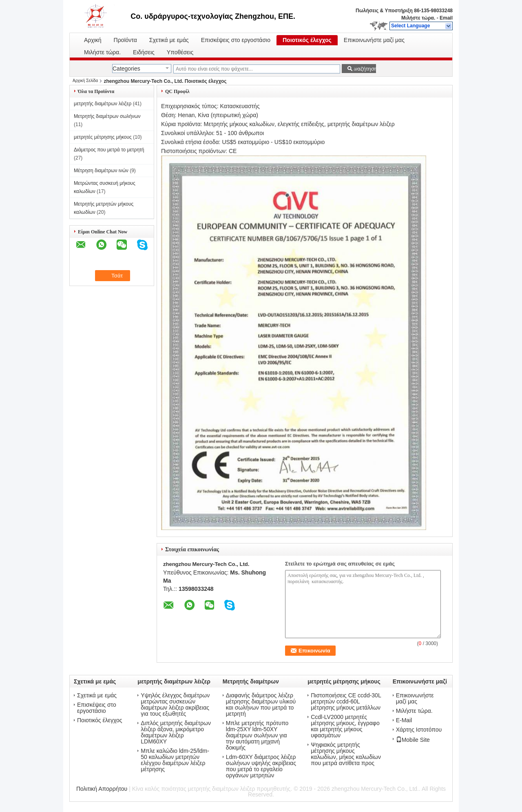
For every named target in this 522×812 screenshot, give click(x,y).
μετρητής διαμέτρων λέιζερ (103, 104)
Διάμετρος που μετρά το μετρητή (109, 150)
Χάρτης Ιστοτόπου (419, 730)
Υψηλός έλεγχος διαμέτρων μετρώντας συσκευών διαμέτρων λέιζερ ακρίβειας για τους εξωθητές (175, 705)
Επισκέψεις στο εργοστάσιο (236, 40)
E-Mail (404, 720)
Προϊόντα (125, 40)
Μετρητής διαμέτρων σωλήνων (107, 116)
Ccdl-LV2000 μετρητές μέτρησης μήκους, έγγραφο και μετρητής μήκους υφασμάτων (345, 726)
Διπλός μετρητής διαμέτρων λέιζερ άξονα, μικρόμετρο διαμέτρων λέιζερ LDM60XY (176, 732)
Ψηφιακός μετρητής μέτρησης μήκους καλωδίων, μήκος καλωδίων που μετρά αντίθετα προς (346, 754)
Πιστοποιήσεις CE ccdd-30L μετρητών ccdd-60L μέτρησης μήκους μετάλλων (346, 702)
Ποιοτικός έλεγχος (307, 40)
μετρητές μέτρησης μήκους (103, 137)
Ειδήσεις (144, 52)
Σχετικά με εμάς (169, 40)
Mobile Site (413, 740)
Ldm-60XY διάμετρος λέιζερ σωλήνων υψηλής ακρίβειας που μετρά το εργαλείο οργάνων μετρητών (261, 766)
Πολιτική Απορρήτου (102, 789)
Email (446, 18)
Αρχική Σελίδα (85, 81)
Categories (126, 69)
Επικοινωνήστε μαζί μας (374, 40)
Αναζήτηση (364, 69)
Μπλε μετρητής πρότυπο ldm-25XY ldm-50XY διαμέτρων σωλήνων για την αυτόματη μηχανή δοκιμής (257, 735)
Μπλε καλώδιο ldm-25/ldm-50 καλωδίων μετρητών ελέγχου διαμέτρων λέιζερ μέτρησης (175, 760)
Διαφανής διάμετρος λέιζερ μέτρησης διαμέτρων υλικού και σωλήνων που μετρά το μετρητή (261, 705)
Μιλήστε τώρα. (418, 18)
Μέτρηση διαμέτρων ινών (101, 171)
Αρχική (93, 40)
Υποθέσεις (180, 52)
